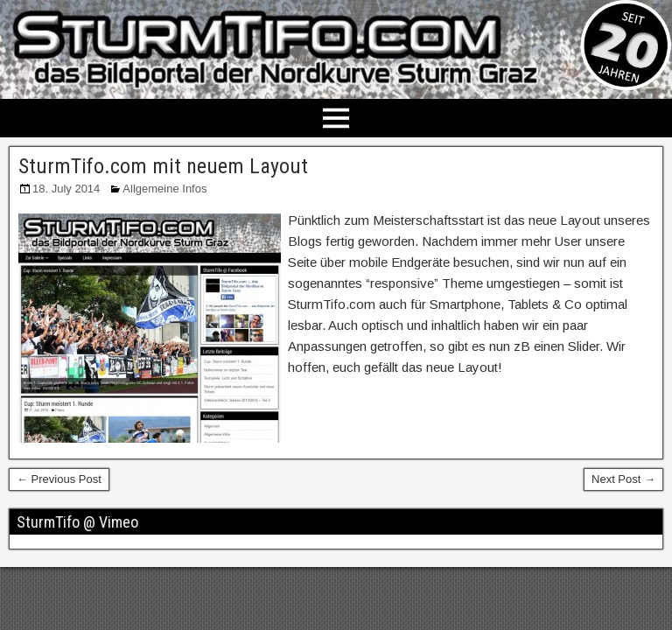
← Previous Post (59, 479)
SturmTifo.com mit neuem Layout (163, 166)
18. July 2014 (66, 189)
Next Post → (623, 479)
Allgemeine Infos (164, 189)
